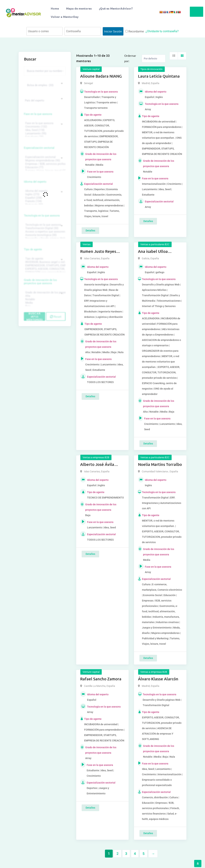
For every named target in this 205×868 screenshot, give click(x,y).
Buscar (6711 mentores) (35, 316)
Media (44, 303)
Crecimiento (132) (44, 127)
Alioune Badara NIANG (101, 76)
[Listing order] (154, 59)
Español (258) (44, 198)
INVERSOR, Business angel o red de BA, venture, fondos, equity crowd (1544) (44, 262)
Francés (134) (44, 201)
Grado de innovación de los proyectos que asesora (40, 282)
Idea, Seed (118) (44, 130)
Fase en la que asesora (38, 114)
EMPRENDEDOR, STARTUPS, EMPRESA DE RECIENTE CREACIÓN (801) (44, 266)
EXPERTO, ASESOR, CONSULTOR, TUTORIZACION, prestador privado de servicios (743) (44, 269)
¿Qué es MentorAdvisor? (116, 8)
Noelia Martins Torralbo (160, 464)
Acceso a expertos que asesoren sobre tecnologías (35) (44, 232)
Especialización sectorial (39, 148)
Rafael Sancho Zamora (101, 679)
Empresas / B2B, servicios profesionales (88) (44, 164)
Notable (44, 299)
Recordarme (135, 31)
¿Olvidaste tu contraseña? (162, 31)
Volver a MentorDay (65, 17)
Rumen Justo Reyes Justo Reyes (98, 252)
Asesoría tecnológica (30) (44, 235)
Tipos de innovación (151, 69)
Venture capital (91, 69)
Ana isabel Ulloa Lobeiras (153, 252)
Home (55, 8)
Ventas (87, 244)
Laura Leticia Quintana (159, 76)
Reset (56, 317)
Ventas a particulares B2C (155, 244)
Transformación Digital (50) (44, 228)
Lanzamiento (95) (44, 134)
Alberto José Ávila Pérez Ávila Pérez (97, 465)
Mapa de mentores (79, 8)
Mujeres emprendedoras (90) (44, 161)
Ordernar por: (130, 58)
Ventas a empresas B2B (96, 457)
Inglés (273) (44, 194)
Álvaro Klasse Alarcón (158, 679)
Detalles (90, 231)
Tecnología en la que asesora (42, 216)
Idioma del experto (35, 182)
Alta (44, 296)
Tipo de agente (33, 249)
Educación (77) (44, 167)
